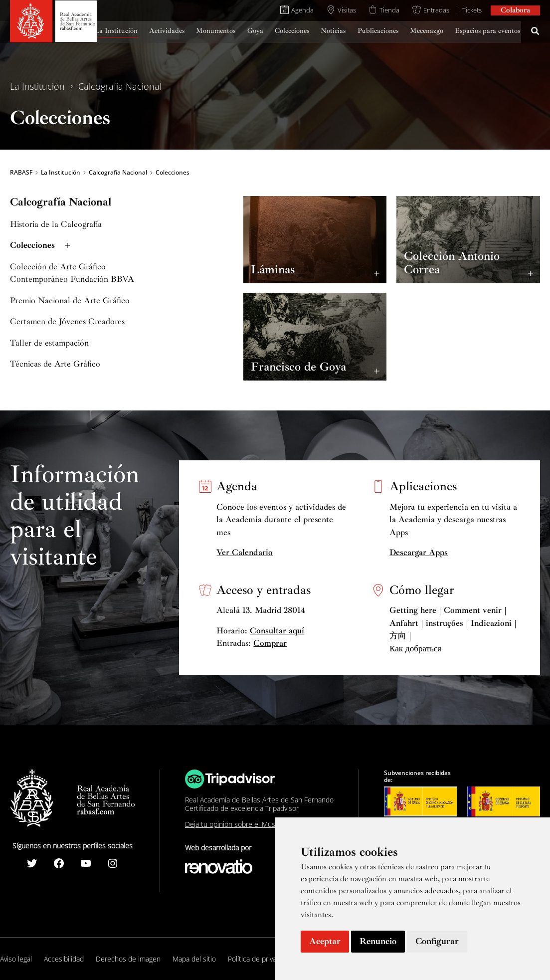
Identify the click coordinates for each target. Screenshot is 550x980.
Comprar (270, 643)
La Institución (37, 86)
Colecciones (41, 245)
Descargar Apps (419, 552)
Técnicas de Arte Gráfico (55, 364)
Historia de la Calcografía (56, 224)
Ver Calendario (245, 552)
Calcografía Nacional (120, 86)
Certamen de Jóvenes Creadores (67, 321)
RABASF (21, 173)
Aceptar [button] (325, 941)
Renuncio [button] (378, 941)
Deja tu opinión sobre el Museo (234, 824)
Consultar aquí (277, 631)
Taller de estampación (49, 343)
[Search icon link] (536, 32)
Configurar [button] (437, 941)
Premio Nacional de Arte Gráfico (70, 300)
